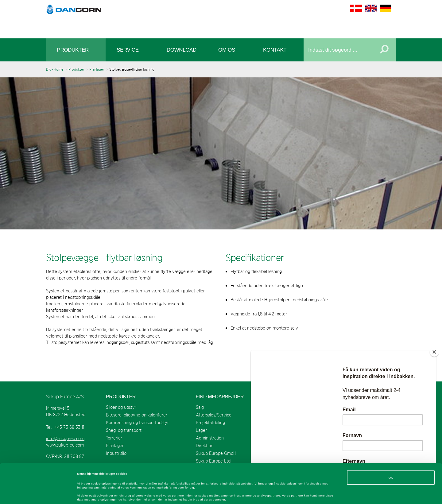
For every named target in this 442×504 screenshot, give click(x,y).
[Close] (434, 352)
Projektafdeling (210, 422)
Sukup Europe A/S (221, 18)
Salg (200, 407)
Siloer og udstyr (121, 407)
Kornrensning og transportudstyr (137, 422)
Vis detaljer (253, 494)
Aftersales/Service (214, 415)
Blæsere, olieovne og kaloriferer (137, 415)
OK (391, 440)
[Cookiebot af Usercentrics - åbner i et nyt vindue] (40, 494)
